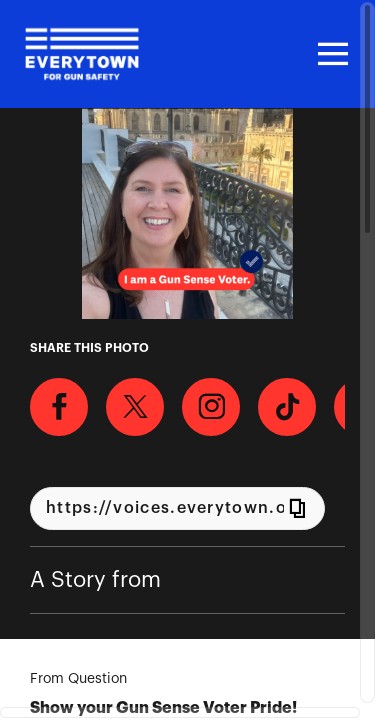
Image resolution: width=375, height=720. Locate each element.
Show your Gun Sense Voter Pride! (163, 708)
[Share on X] (135, 407)
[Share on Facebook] (59, 407)
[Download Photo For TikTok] (287, 407)
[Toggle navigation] (330, 54)
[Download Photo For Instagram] (211, 407)
